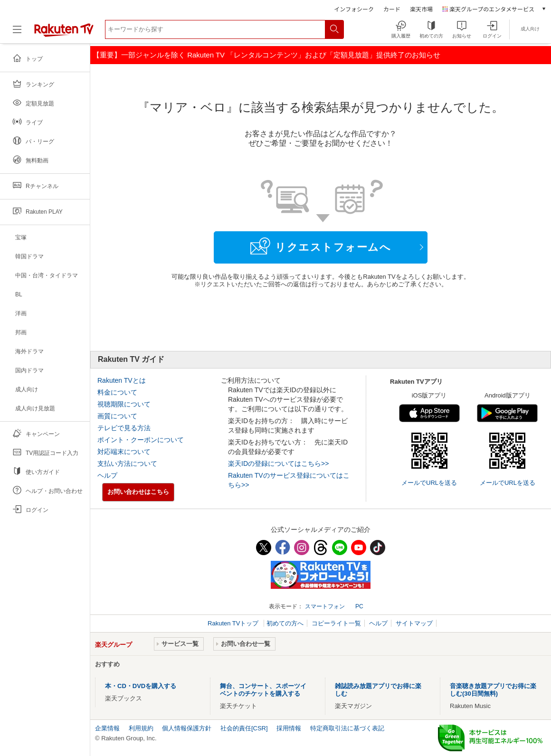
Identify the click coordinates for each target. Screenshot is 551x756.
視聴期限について (124, 404)
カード (392, 9)
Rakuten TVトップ (234, 623)
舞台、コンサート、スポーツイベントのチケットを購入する (263, 690)
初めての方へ (285, 623)
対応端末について (124, 452)
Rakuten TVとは (122, 380)
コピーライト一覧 (336, 623)
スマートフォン (325, 606)
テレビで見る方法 (124, 428)
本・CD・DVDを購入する (141, 686)
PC (359, 606)
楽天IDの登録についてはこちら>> (278, 463)
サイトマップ (414, 623)
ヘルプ (107, 475)
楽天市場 (421, 9)
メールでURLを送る (429, 483)
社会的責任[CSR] (244, 728)
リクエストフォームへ (321, 246)
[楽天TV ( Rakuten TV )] (64, 33)
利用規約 (141, 728)
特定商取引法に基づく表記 (347, 728)
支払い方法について (127, 463)
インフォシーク (354, 9)
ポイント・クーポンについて (141, 440)
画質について (117, 416)
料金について (117, 392)
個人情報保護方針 (187, 728)
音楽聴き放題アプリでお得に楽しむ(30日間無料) (493, 690)
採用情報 (289, 728)
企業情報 (107, 728)
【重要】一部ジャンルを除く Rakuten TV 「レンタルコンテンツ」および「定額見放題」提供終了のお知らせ (266, 55)
